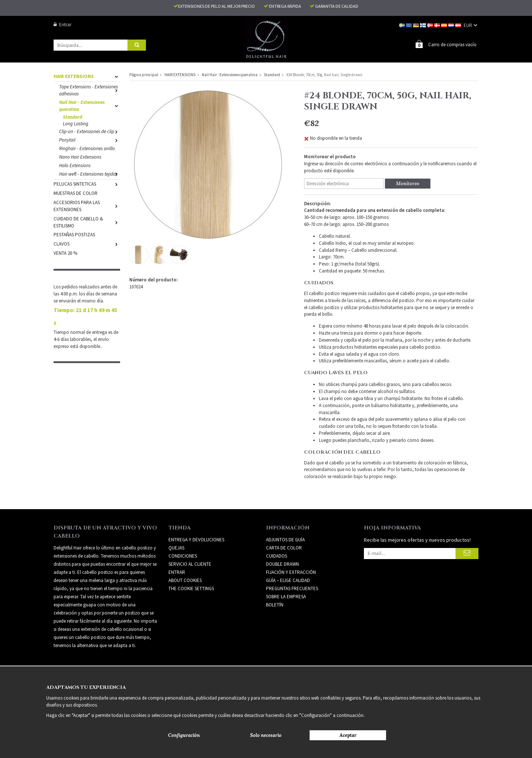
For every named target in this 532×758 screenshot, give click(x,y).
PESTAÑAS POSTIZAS (74, 234)
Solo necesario (266, 735)
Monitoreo (408, 183)
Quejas (176, 547)
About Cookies (185, 580)
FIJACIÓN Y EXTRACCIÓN (291, 572)
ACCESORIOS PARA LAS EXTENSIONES (87, 206)
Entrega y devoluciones (196, 539)
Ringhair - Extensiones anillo (87, 148)
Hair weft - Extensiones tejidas (90, 174)
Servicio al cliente (190, 564)
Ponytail (90, 140)
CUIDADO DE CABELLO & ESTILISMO (87, 222)
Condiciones (183, 556)
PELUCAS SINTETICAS (87, 184)
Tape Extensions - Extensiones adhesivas (90, 90)
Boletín (275, 604)
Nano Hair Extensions (80, 157)
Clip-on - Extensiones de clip (90, 131)
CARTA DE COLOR (284, 547)
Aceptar (348, 735)
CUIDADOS (277, 556)
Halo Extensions (75, 165)
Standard (72, 117)
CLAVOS (87, 243)
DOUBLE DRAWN (282, 564)
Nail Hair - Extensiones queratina (90, 105)
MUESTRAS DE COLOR (76, 193)
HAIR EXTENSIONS (87, 76)
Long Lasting (76, 123)
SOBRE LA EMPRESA (286, 596)
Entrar (62, 25)
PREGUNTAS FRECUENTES (292, 588)
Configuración (184, 735)
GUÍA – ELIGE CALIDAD (288, 580)
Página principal (144, 74)
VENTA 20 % (65, 253)
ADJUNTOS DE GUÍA (285, 539)
